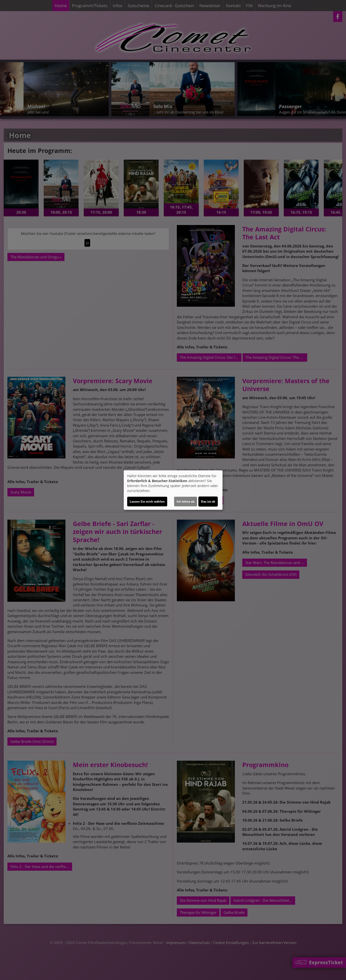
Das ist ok (208, 501)
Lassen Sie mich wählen (147, 501)
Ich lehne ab (186, 501)
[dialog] (173, 490)
